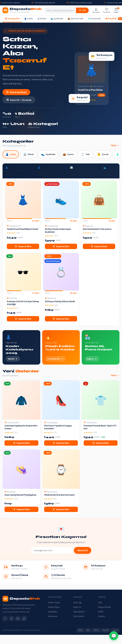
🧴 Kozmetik (94, 18)
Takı (85, 154)
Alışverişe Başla (16, 92)
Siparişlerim (79, 612)
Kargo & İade (104, 607)
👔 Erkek (42, 18)
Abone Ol (83, 550)
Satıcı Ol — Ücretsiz (19, 100)
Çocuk (103, 154)
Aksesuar (53, 616)
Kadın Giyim (54, 602)
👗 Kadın (28, 18)
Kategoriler (12, 18)
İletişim (102, 616)
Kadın (11, 154)
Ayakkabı (48, 154)
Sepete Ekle (23, 246)
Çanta (68, 154)
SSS (100, 602)
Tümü (115, 145)
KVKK (101, 612)
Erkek (28, 154)
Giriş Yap (78, 602)
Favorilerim (79, 616)
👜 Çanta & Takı (75, 18)
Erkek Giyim (54, 607)
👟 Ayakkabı (57, 18)
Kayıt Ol (77, 607)
